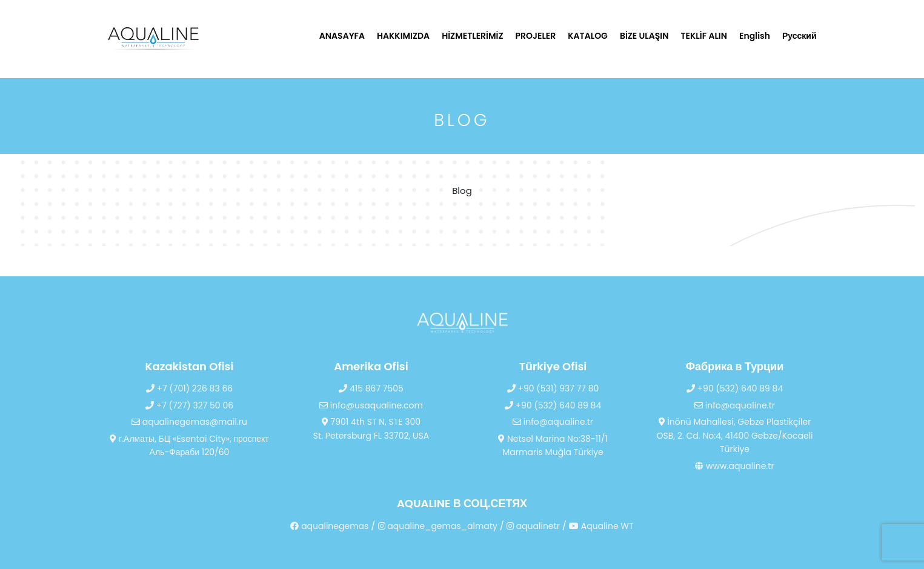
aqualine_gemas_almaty (438, 526)
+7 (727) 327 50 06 (189, 405)
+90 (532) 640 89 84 (553, 405)
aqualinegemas (329, 526)
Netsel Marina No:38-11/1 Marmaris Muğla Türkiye (553, 446)
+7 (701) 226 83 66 (189, 388)
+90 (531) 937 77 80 (553, 388)
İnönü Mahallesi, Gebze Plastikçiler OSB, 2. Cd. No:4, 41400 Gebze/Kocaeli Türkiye (734, 435)
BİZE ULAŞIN (644, 36)
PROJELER (536, 36)
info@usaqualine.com (371, 405)
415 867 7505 (371, 388)
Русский (799, 36)
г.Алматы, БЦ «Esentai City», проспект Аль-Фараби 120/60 (189, 446)
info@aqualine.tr (553, 422)
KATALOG (588, 36)
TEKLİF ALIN (704, 36)
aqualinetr (533, 526)
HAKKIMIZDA (403, 36)
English (755, 36)
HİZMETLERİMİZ (472, 36)
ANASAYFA (342, 36)
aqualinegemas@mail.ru (189, 422)
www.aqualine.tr (734, 466)
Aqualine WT (601, 526)
